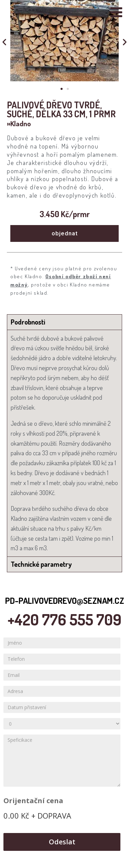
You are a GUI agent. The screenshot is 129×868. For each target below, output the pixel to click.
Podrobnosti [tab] (28, 322)
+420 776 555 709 (64, 619)
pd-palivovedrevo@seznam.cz (65, 600)
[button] (62, 89)
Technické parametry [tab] (41, 564)
